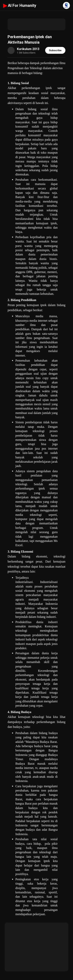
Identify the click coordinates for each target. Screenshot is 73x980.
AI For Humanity (20, 5)
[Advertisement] (36, 24)
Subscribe (55, 50)
